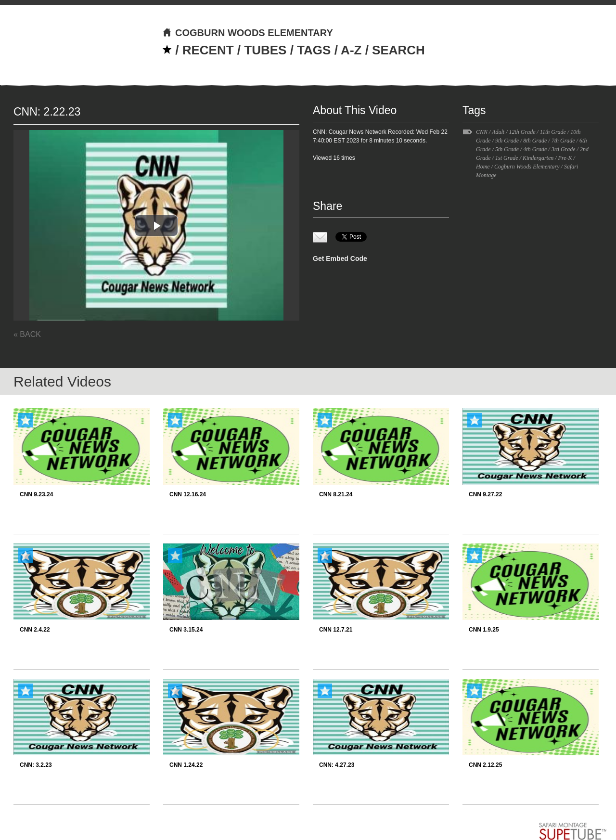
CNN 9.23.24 (36, 494)
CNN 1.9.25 (484, 630)
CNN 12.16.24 (188, 494)
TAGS (314, 50)
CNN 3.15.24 (186, 630)
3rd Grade (564, 149)
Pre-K (565, 158)
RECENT (208, 50)
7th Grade (563, 141)
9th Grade (507, 141)
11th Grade (553, 132)
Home (483, 167)
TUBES (265, 50)
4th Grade (535, 149)
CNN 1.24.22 (186, 765)
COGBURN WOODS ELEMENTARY (248, 33)
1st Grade (507, 158)
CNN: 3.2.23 (36, 765)
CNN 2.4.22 (35, 630)
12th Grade (522, 132)
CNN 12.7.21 (336, 630)
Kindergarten (538, 158)
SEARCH (398, 50)
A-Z (351, 50)
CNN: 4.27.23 (337, 765)
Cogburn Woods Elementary (527, 167)
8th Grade (535, 141)
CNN (482, 132)
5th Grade (507, 149)
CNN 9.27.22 (485, 494)
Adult (498, 132)
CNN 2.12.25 (485, 765)
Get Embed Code (340, 258)
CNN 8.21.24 (336, 494)
